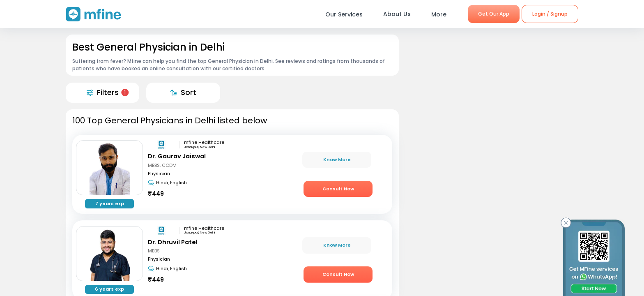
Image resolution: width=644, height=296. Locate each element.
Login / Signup (550, 14)
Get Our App (494, 14)
